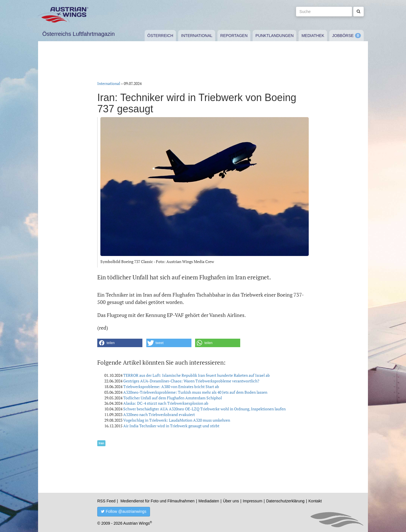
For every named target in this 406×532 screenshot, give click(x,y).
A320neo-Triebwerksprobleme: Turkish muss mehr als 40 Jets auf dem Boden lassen (195, 392)
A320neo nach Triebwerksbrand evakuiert (159, 414)
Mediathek (313, 36)
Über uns (231, 501)
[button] (120, 343)
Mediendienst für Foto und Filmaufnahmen (157, 501)
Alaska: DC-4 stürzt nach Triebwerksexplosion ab (166, 403)
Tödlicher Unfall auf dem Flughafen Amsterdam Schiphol (173, 398)
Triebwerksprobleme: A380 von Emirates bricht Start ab (171, 387)
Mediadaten (209, 501)
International (197, 36)
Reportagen (234, 36)
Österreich (160, 36)
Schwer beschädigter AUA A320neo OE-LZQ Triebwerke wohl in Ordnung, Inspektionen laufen (204, 409)
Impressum (252, 501)
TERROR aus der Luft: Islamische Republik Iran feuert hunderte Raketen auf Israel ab (197, 375)
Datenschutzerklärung (285, 501)
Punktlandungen (274, 36)
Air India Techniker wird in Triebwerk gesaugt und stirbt (171, 426)
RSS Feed (106, 501)
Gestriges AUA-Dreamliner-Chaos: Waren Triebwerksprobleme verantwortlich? (191, 381)
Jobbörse (343, 36)
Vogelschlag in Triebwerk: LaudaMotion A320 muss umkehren (177, 420)
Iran (101, 443)
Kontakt (315, 501)
